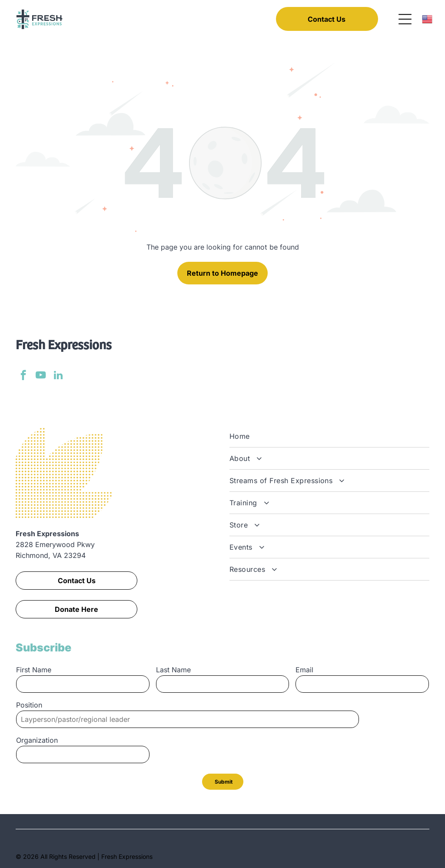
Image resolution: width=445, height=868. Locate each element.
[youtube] (41, 376)
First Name (34, 670)
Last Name (173, 670)
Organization (37, 740)
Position (29, 705)
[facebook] (23, 376)
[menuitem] (329, 436)
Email (304, 670)
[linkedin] (58, 376)
